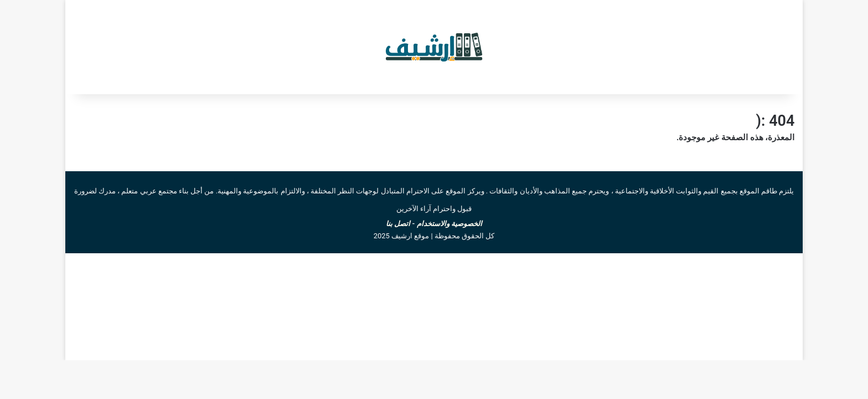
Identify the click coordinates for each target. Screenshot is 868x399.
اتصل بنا (398, 224)
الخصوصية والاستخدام (449, 224)
